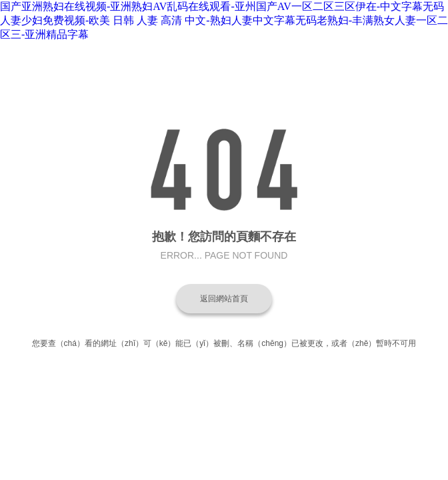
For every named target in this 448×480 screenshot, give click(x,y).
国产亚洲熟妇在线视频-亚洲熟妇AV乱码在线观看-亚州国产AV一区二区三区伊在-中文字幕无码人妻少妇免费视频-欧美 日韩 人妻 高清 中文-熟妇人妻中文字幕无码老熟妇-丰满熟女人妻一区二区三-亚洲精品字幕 (224, 20)
